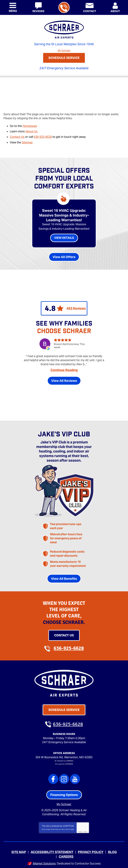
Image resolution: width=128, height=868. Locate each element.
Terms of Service (66, 827)
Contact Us (17, 136)
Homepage (30, 125)
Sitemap (27, 141)
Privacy (80, 829)
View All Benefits (64, 577)
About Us (31, 131)
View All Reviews (64, 380)
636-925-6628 (64, 8)
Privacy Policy (54, 827)
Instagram (64, 777)
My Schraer (64, 50)
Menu (13, 11)
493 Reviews (76, 308)
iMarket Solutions (44, 861)
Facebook (53, 777)
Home (7, 83)
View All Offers (64, 256)
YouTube (75, 777)
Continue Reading (64, 370)
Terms (85, 829)
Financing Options (64, 793)
